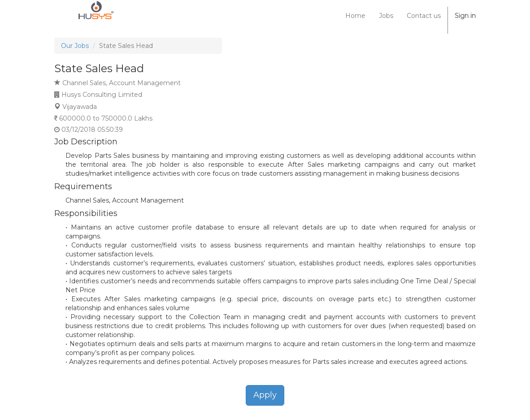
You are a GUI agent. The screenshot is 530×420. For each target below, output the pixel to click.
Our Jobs (75, 46)
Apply (265, 395)
